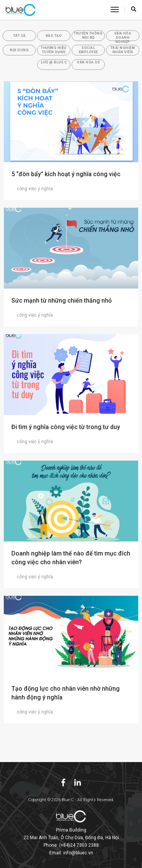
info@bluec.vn (78, 853)
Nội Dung (19, 50)
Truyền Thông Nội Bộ (88, 36)
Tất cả (20, 36)
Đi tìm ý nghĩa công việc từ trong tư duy (66, 427)
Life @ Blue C (54, 62)
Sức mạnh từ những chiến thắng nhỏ (62, 301)
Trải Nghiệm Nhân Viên (123, 50)
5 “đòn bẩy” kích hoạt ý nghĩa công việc (66, 174)
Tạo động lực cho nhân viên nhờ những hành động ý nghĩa (66, 693)
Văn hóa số (88, 62)
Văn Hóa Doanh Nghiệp (123, 36)
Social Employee (88, 50)
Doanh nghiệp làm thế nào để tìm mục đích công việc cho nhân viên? (71, 558)
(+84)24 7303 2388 (79, 845)
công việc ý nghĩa (32, 189)
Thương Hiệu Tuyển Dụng (54, 50)
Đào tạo (54, 36)
